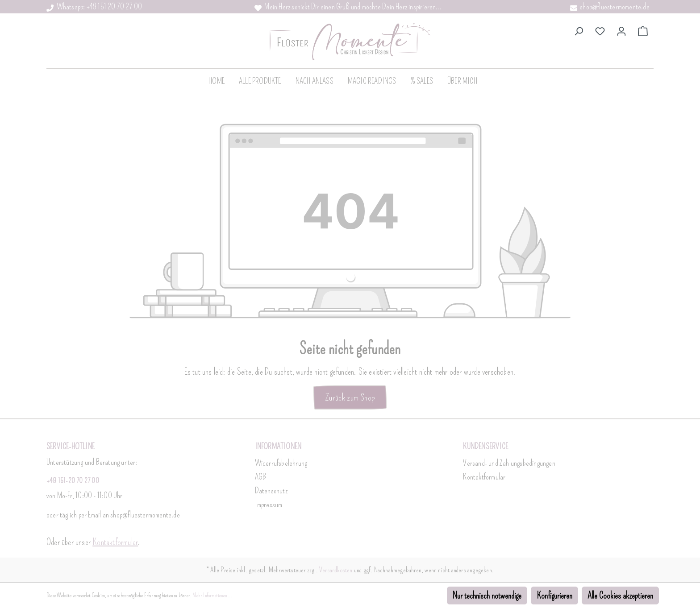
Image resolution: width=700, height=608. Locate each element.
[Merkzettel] (600, 30)
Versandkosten (336, 570)
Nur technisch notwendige (487, 596)
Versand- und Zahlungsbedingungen (509, 463)
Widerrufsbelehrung (281, 463)
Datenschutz (271, 491)
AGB (261, 477)
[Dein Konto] (621, 30)
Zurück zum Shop (350, 397)
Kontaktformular (115, 542)
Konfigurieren (554, 596)
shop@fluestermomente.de (610, 7)
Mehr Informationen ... (212, 596)
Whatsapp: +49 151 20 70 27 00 (94, 7)
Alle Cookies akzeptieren (620, 596)
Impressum (269, 505)
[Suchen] (579, 30)
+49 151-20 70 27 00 (73, 481)
